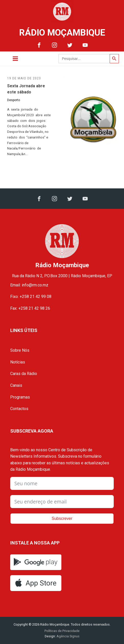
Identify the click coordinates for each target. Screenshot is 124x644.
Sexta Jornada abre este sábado (26, 89)
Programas (20, 397)
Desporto (14, 100)
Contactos (19, 409)
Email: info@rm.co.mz (29, 285)
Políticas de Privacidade (62, 631)
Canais (16, 385)
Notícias (18, 362)
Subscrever (62, 518)
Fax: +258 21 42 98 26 (30, 308)
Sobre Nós (20, 350)
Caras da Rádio (24, 374)
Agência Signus (68, 636)
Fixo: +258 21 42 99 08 (31, 297)
